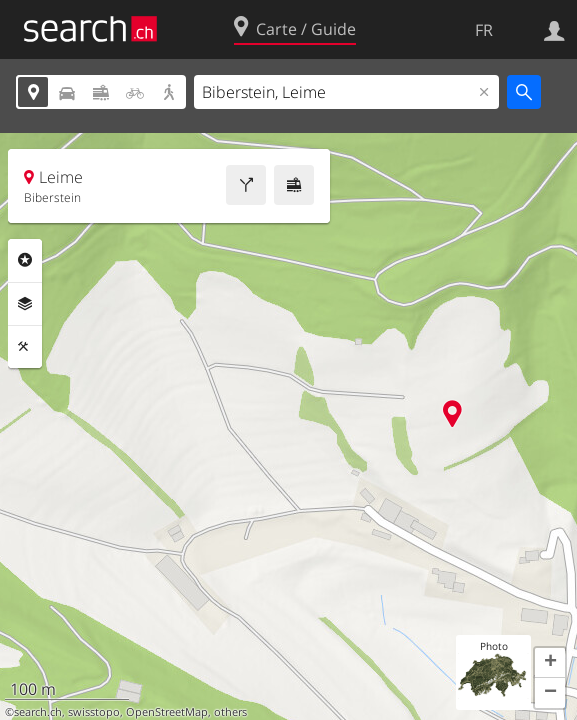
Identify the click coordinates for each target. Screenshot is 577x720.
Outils (25, 347)
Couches (25, 304)
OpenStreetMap (167, 712)
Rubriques (25, 260)
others (230, 712)
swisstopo (94, 712)
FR (484, 30)
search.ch (38, 712)
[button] (550, 663)
